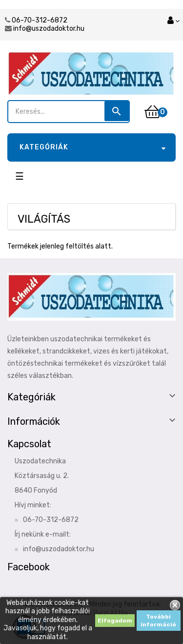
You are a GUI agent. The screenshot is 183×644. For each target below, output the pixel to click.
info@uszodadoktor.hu (49, 29)
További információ (158, 621)
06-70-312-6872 (40, 20)
